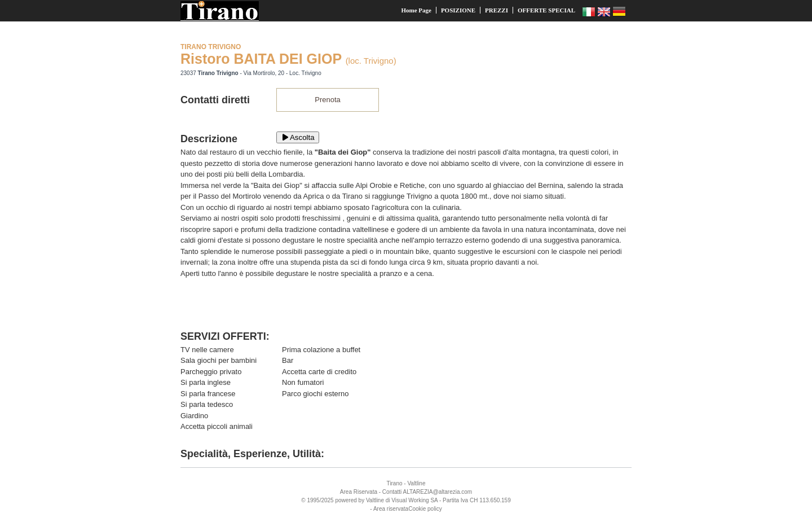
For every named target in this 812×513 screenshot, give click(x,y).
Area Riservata (359, 492)
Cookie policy (425, 509)
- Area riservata (389, 509)
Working (419, 500)
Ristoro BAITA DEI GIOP (261, 59)
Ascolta (298, 137)
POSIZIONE (458, 10)
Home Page (416, 10)
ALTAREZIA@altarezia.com (438, 492)
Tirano (395, 483)
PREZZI (497, 10)
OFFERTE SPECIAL (546, 10)
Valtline (416, 483)
